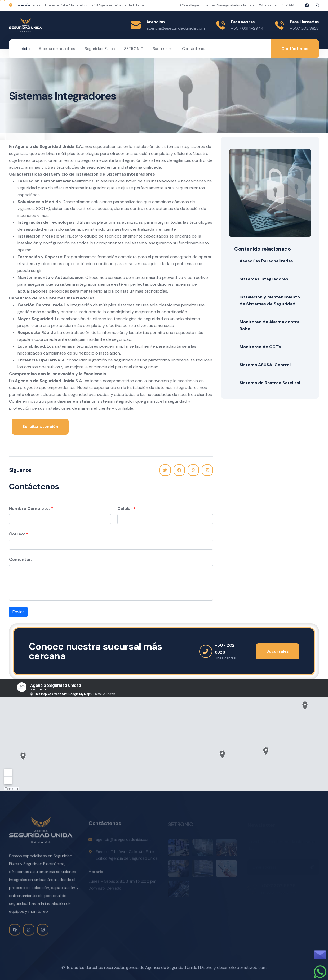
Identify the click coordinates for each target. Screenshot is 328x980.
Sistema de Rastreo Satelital (270, 383)
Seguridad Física (100, 49)
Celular (125, 509)
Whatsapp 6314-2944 (277, 5)
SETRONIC (134, 49)
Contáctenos (194, 49)
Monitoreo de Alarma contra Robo (269, 325)
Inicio (25, 49)
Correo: (17, 534)
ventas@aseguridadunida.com (229, 5)
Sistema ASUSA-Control (265, 365)
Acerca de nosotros (57, 49)
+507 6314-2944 (247, 28)
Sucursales (163, 49)
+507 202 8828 (304, 28)
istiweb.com (255, 967)
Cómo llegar (190, 5)
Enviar (18, 612)
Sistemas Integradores (264, 279)
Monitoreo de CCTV (260, 347)
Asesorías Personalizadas (266, 261)
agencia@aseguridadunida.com (175, 28)
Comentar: (20, 559)
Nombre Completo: (29, 509)
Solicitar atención (40, 426)
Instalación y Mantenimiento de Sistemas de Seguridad (270, 300)
